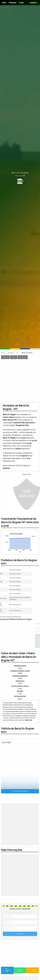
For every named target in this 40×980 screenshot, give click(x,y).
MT (17, 353)
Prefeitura (5, 357)
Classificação (23, 357)
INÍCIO (3, 353)
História (14, 357)
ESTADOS (11, 353)
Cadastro (33, 3)
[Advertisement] (20, 381)
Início (4, 3)
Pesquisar (13, 3)
